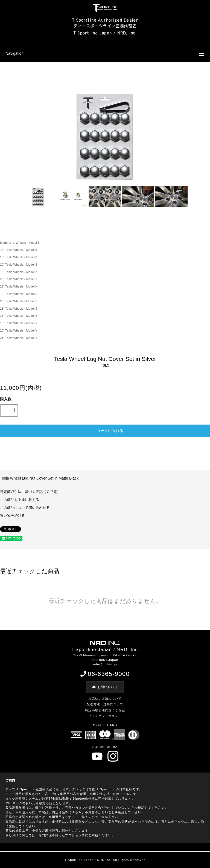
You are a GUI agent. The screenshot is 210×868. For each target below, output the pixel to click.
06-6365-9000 (105, 674)
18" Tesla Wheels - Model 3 (19, 250)
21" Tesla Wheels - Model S (19, 309)
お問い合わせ (105, 687)
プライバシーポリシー (105, 716)
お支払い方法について (105, 698)
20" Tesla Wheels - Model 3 (19, 265)
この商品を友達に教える (20, 500)
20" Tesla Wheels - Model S (19, 301)
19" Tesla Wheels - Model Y (19, 323)
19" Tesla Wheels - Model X (19, 272)
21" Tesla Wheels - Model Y (19, 338)
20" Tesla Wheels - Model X (19, 279)
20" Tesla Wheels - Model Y (19, 330)
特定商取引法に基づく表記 (105, 710)
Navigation (14, 53)
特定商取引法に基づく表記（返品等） (30, 492)
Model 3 (6, 243)
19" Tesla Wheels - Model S (19, 294)
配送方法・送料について (105, 704)
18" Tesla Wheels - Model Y (19, 316)
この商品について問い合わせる (25, 508)
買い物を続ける (12, 516)
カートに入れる (105, 430)
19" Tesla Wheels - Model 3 (19, 257)
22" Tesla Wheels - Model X (19, 286)
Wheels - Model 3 (27, 243)
